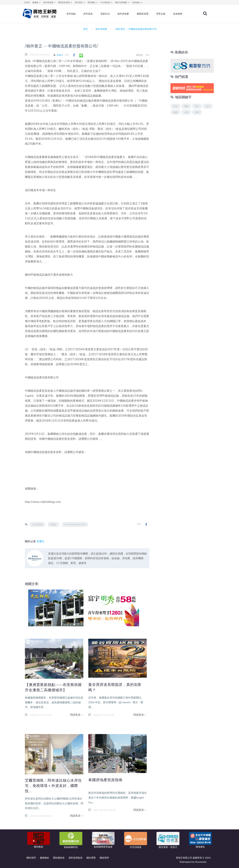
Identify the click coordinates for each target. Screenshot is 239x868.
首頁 (85, 29)
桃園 (186, 106)
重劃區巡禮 (147, 14)
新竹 (197, 106)
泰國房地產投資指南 (106, 780)
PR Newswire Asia (75, 524)
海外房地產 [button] (49, 2)
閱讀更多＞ (77, 715)
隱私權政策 (59, 858)
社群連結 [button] (137, 2)
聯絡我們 (104, 858)
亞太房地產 (37, 524)
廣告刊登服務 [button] (122, 2)
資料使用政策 (76, 858)
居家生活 (110, 14)
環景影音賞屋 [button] (65, 2)
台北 (175, 106)
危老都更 (182, 14)
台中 (208, 106)
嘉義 (175, 112)
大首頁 (27, 2)
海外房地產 (128, 14)
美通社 (61, 55)
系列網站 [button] (93, 2)
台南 (186, 112)
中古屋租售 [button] (106, 2)
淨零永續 (165, 14)
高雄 (197, 112)
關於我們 (31, 858)
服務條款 (44, 858)
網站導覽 (91, 858)
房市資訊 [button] (80, 2)
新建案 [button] (36, 2)
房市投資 (93, 14)
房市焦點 (77, 14)
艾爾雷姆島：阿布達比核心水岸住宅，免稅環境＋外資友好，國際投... (53, 786)
